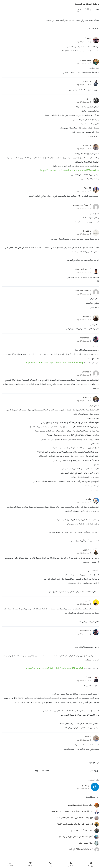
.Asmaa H (87, 316)
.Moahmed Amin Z (83, 269)
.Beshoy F (87, 550)
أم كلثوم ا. (87, 231)
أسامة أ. (88, 39)
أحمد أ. (89, 678)
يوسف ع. (85, 786)
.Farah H (88, 737)
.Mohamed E (86, 338)
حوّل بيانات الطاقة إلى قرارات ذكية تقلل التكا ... (74, 818)
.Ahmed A (87, 146)
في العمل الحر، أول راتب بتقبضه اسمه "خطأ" (75, 824)
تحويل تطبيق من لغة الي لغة (81, 849)
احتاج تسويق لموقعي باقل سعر (80, 805)
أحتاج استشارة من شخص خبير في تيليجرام (76, 837)
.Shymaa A (87, 372)
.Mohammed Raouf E (82, 205)
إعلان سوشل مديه (86, 843)
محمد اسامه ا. (86, 60)
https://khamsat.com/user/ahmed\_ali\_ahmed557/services (70, 171)
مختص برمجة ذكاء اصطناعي (82, 830)
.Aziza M (88, 188)
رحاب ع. (88, 499)
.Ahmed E (87, 82)
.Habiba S (87, 398)
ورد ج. (89, 99)
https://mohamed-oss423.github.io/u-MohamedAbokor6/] (54, 363)
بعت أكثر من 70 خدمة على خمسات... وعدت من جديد (72, 811)
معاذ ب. (88, 601)
